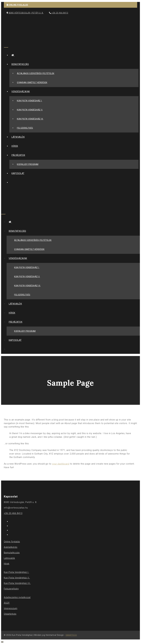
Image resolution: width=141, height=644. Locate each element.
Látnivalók (18, 137)
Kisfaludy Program (28, 164)
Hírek (15, 146)
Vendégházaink (22, 92)
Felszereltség (25, 128)
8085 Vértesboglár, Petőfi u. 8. (25, 13)
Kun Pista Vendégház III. (30, 119)
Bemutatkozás (21, 64)
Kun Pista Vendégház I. (30, 101)
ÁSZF (7, 603)
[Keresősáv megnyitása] (6, 40)
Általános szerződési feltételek (36, 73)
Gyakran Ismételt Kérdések (32, 82)
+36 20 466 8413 (59, 13)
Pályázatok (19, 155)
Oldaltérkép (10, 614)
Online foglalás (12, 542)
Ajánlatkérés (11, 547)
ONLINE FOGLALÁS (17, 5)
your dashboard (61, 464)
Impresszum (11, 608)
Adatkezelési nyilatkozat (17, 597)
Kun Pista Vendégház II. (30, 110)
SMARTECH (71, 635)
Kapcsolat (18, 173)
